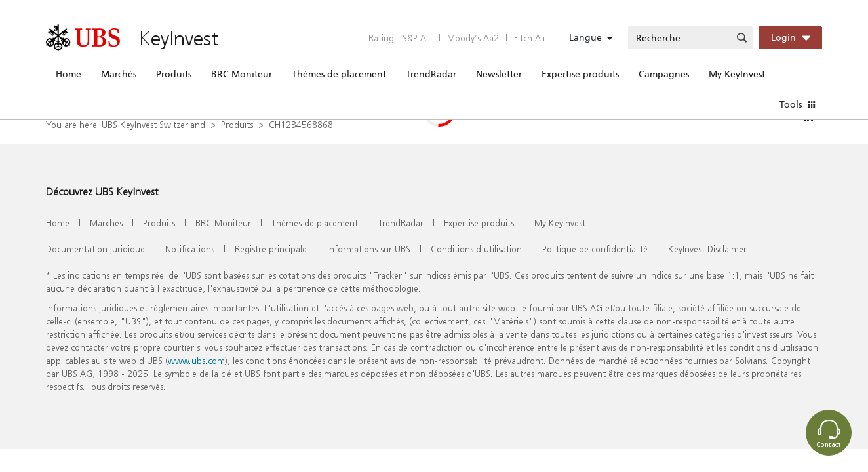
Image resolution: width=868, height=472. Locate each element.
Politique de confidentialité (595, 249)
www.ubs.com (196, 360)
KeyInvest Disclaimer (707, 249)
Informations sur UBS (369, 249)
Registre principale (271, 249)
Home (69, 74)
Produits (174, 74)
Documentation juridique (95, 249)
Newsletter (499, 74)
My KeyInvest (737, 74)
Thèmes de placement (339, 74)
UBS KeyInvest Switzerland (153, 124)
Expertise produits (580, 74)
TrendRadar (431, 74)
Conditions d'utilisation (476, 249)
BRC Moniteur (242, 74)
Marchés (119, 74)
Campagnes (664, 74)
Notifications (190, 249)
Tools (791, 104)
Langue (585, 37)
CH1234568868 (301, 124)
